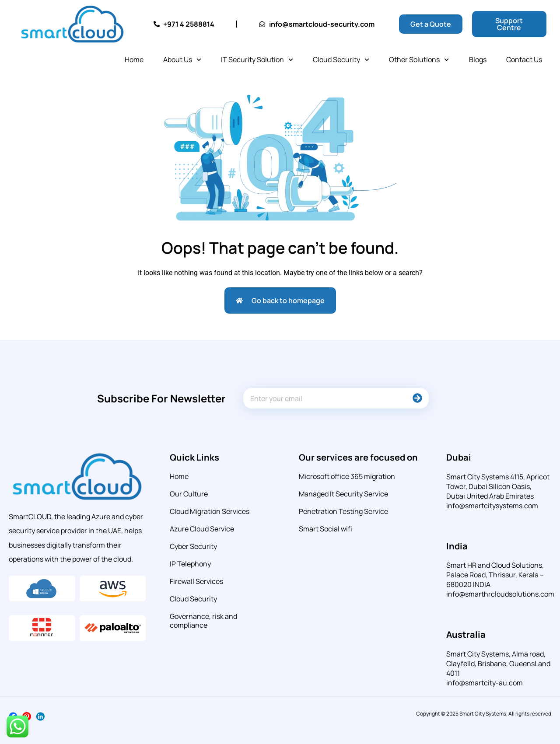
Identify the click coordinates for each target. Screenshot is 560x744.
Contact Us (524, 59)
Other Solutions (419, 60)
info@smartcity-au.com (485, 683)
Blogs (478, 59)
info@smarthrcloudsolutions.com (500, 594)
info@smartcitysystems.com (492, 506)
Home (134, 59)
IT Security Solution (257, 60)
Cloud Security (341, 60)
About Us (182, 60)
